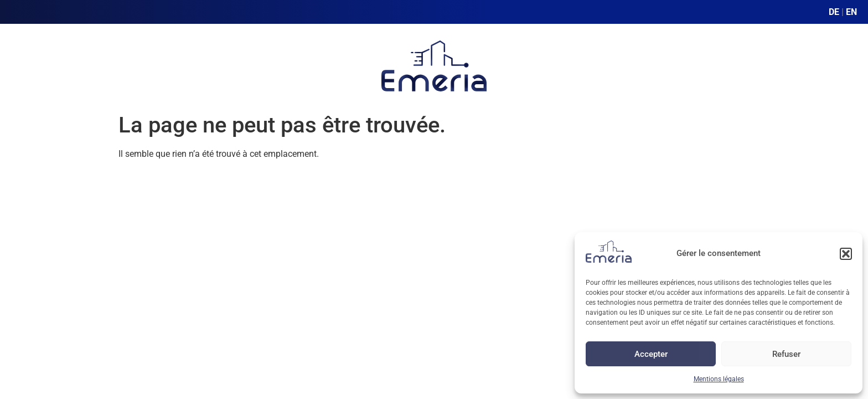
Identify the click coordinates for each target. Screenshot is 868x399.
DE (834, 12)
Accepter (651, 354)
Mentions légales (719, 379)
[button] (846, 254)
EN (851, 12)
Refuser (786, 354)
